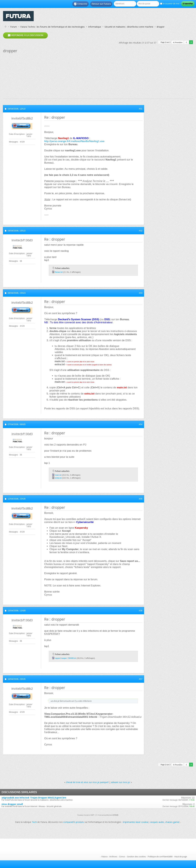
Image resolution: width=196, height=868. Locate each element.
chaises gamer (172, 822)
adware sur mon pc (121, 782)
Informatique (95, 27)
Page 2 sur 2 (166, 42)
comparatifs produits (74, 822)
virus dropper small (12, 804)
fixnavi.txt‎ (59, 272)
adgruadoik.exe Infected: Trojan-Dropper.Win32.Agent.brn (34, 798)
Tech (34, 822)
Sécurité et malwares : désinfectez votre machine (129, 27)
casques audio (157, 822)
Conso (122, 857)
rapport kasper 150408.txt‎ (65, 658)
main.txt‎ (58, 475)
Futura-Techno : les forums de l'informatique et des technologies (53, 27)
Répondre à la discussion (25, 35)
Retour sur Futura (101, 4)
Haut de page (181, 857)
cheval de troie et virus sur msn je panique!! (87, 782)
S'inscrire (80, 4)
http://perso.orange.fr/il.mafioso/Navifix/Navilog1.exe (74, 141)
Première (178, 42)
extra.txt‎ (58, 478)
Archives (113, 857)
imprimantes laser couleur (136, 822)
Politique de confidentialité (160, 857)
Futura (105, 857)
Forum (14, 27)
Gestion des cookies (136, 857)
